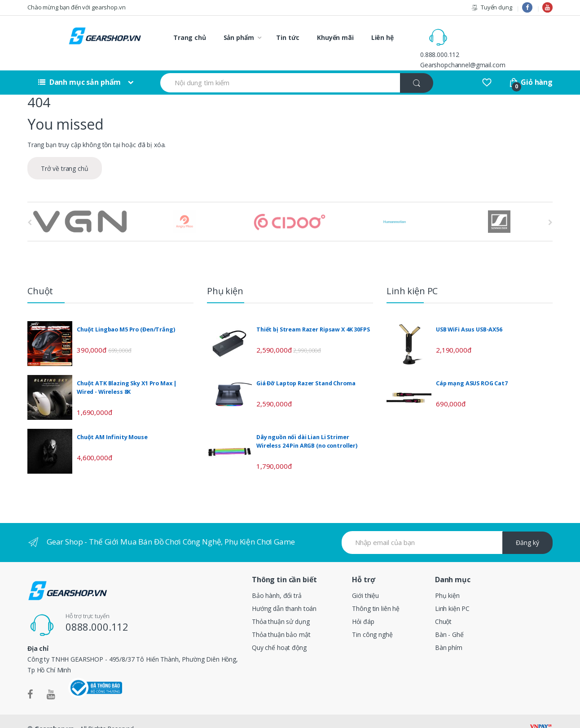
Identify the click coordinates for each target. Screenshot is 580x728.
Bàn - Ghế (449, 619)
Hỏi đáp (363, 606)
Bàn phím (449, 632)
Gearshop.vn (54, 713)
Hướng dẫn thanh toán (284, 593)
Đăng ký (527, 528)
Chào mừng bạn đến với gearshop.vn (76, 7)
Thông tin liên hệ (376, 593)
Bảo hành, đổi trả (277, 580)
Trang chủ (190, 37)
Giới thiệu (365, 580)
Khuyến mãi (335, 37)
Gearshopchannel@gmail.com (501, 42)
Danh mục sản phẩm (79, 67)
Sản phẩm (239, 37)
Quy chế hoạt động (279, 632)
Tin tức (288, 37)
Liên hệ (382, 37)
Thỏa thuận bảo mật (281, 619)
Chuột (443, 606)
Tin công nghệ (372, 619)
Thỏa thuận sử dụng (281, 606)
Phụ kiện (447, 580)
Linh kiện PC (452, 593)
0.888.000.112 (478, 32)
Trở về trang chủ (65, 154)
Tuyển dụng (491, 7)
